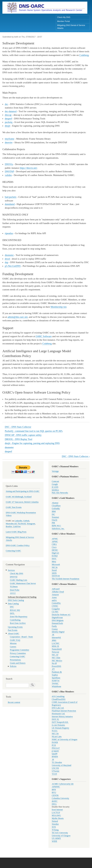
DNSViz (9, 164)
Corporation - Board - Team (21, 637)
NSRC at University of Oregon (64, 739)
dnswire (9, 142)
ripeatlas (9, 233)
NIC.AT (55, 655)
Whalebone (56, 686)
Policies (13, 666)
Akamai (55, 503)
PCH (54, 745)
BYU (54, 793)
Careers (13, 647)
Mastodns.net (11, 524)
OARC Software (44, 336)
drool (7, 259)
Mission (13, 643)
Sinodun (55, 824)
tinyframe (9, 139)
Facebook (22, 524)
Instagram (31, 524)
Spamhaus (56, 678)
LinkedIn (18, 521)
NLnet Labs (57, 737)
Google (55, 484)
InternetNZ (56, 638)
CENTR (55, 795)
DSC (12, 607)
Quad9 (55, 754)
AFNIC (55, 539)
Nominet (55, 517)
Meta (54, 562)
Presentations (15, 660)
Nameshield (57, 649)
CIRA (54, 544)
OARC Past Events (14, 507)
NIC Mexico (57, 661)
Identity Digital (58, 632)
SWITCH (56, 576)
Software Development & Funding (22, 597)
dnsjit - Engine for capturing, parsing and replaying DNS (32, 443)
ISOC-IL (55, 719)
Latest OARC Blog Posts (16, 532)
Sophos (55, 675)
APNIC (55, 542)
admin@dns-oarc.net (18, 317)
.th (53, 760)
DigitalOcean (57, 618)
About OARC (14, 634)
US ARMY (56, 838)
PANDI (55, 742)
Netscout (55, 652)
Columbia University (60, 798)
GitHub (26, 521)
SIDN (54, 573)
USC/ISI (55, 768)
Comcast (55, 481)
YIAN (54, 774)
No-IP (54, 663)
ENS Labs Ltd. (58, 708)
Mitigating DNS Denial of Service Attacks (71, 27)
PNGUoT (56, 748)
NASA (55, 731)
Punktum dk (57, 672)
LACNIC (56, 643)
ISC (53, 514)
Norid (54, 570)
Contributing (15, 620)
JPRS (54, 640)
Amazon (55, 595)
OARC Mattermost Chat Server (23, 583)
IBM (54, 511)
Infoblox (55, 490)
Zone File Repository (19, 617)
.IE (53, 635)
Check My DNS (64, 17)
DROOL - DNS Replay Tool (18, 439)
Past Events (13, 630)
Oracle (55, 520)
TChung (55, 830)
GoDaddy (56, 509)
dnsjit (7, 126)
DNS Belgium (58, 620)
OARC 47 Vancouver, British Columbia (22, 502)
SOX (54, 827)
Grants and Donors (18, 663)
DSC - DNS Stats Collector (18, 427)
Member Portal (63, 21)
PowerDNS (56, 666)
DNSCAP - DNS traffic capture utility (23, 435)
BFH (54, 790)
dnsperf (8, 119)
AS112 (13, 593)
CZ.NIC (55, 612)
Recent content (14, 702)
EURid (55, 556)
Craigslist (56, 609)
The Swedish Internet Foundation (66, 579)
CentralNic (56, 603)
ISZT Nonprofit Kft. (60, 722)
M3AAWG (56, 815)
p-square (55, 751)
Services (11, 570)
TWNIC (55, 684)
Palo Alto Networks (60, 493)
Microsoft (56, 565)
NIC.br (55, 567)
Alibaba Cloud (58, 592)
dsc (6, 104)
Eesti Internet (57, 810)
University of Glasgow (61, 836)
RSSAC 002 (15, 610)
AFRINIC (56, 787)
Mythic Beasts (58, 818)
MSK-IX (55, 646)
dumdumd (10, 204)
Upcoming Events (15, 627)
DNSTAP (9, 171)
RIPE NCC (56, 526)
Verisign (55, 471)
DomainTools (57, 623)
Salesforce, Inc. (58, 529)
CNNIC (55, 606)
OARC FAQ (15, 640)
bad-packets (11, 197)
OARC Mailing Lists (19, 580)
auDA (54, 600)
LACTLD (56, 813)
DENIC (55, 550)
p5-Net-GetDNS (13, 266)
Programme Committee (20, 650)
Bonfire (9, 527)
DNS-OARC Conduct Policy (18, 545)
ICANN (55, 487)
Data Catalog (13, 604)
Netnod (55, 821)
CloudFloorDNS (59, 699)
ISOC (54, 559)
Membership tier (59, 307)
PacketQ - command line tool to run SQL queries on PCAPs (34, 431)
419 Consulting (58, 696)
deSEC (55, 801)
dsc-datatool (11, 111)
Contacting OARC (13, 551)
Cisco (54, 547)
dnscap (8, 115)
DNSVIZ (14, 577)
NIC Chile (56, 658)
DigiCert (55, 553)
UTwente (56, 771)
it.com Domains (58, 725)
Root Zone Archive (18, 623)
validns (8, 175)
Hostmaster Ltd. (58, 714)
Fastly (54, 626)
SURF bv (56, 681)
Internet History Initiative (62, 717)
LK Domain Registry (60, 728)
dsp (7, 262)
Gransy (55, 629)
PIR (53, 523)
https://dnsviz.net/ (29, 168)
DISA (54, 804)
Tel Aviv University (60, 833)
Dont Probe (15, 590)
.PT (53, 669)
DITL (12, 613)
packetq (9, 122)
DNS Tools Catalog (16, 600)
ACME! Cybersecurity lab (63, 784)
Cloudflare (56, 506)
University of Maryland (62, 765)
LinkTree (17, 527)
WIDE (54, 841)
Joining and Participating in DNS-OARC (23, 491)
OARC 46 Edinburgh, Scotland (19, 497)
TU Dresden (57, 762)
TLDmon (14, 587)
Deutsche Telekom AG (61, 615)
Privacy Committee (18, 653)
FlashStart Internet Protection (64, 711)
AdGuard (56, 589)
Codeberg (84, 55)
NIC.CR (55, 734)
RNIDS (55, 757)
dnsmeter (9, 255)
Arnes (54, 598)
